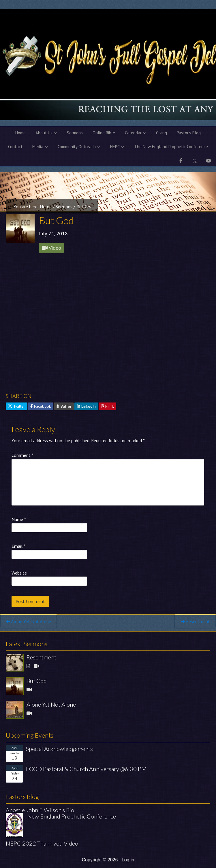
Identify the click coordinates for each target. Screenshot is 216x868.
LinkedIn (86, 406)
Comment (22, 455)
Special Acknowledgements (59, 749)
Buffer (64, 406)
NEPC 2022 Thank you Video (42, 843)
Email (18, 546)
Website (19, 573)
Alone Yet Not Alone (29, 621)
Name (19, 519)
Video (51, 248)
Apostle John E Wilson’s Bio (40, 810)
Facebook (41, 406)
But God (37, 681)
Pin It (107, 406)
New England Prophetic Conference (72, 816)
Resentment (195, 621)
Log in (128, 860)
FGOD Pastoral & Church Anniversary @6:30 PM (86, 769)
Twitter (17, 406)
